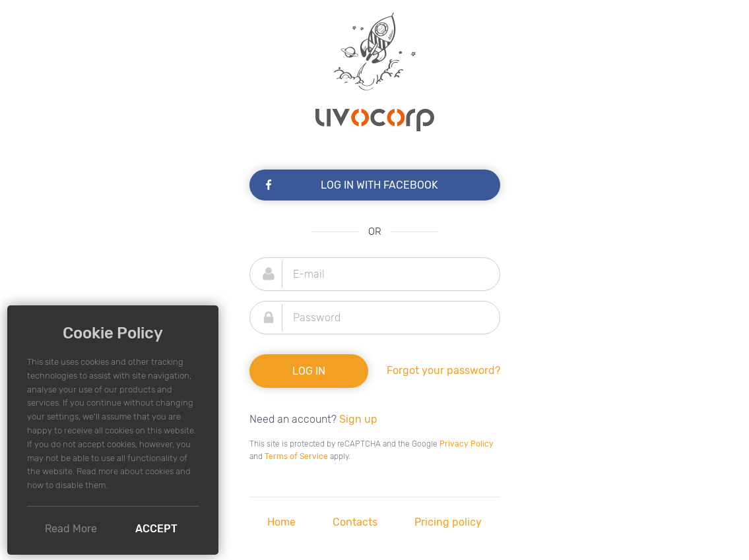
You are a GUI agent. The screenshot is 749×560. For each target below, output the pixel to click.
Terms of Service (296, 456)
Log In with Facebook (351, 185)
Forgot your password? (443, 370)
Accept (156, 529)
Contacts (355, 522)
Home (281, 522)
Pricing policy (448, 522)
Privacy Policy (467, 444)
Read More (71, 529)
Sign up (358, 419)
